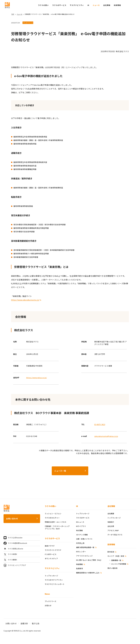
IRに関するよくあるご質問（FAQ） (89, 560)
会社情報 (111, 506)
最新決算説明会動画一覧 (85, 547)
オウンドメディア (51, 558)
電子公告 (36, 623)
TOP (13, 14)
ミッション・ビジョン (53, 514)
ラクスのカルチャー (52, 518)
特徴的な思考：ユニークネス (56, 522)
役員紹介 (111, 522)
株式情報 (79, 530)
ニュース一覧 (60, 471)
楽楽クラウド (50, 546)
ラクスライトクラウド (53, 550)
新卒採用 (111, 552)
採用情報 (111, 544)
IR (88, 5)
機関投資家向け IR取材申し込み (88, 573)
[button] (117, 5)
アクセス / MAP (113, 530)
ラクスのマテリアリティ (54, 580)
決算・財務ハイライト (84, 539)
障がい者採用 (112, 568)
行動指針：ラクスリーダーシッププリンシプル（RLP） (57, 527)
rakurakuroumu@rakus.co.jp (106, 436)
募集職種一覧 (116, 560)
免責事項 (79, 568)
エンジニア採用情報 (119, 564)
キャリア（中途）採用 (116, 556)
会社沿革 (111, 526)
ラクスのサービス (52, 538)
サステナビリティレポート (55, 584)
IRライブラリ (81, 526)
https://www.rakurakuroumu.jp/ (25, 300)
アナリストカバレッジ (84, 556)
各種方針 (24, 623)
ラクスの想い (50, 506)
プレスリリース (50, 601)
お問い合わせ (12, 519)
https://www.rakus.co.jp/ (36, 378)
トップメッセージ (51, 576)
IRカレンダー (81, 552)
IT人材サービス (51, 554)
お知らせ (48, 605)
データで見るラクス (115, 535)
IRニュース (80, 522)
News (47, 594)
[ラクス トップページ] (7, 5)
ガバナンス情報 (82, 535)
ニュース (96, 5)
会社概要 (111, 514)
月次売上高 (80, 543)
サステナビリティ (52, 568)
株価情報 (80, 564)
